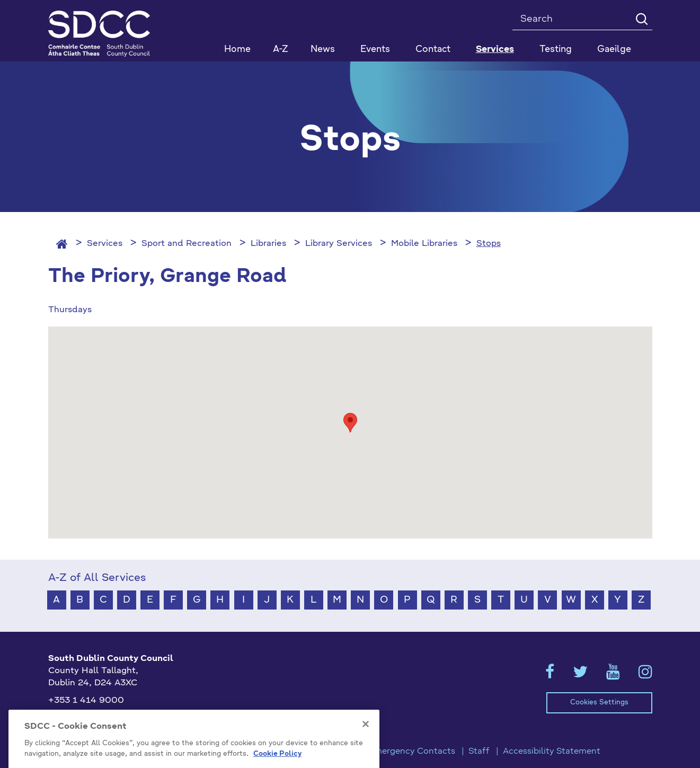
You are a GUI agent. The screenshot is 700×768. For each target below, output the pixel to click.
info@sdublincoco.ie (91, 718)
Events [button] (375, 50)
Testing (556, 50)
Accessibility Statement (552, 752)
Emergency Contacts (412, 752)
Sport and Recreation (187, 244)
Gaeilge (614, 50)
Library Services (339, 244)
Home (237, 50)
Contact (433, 50)
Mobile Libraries (424, 244)
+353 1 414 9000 (86, 701)
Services (105, 244)
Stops (489, 244)
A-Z (281, 50)
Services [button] (495, 50)
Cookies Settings (599, 703)
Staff (479, 752)
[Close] (366, 736)
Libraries (268, 244)
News (323, 50)
